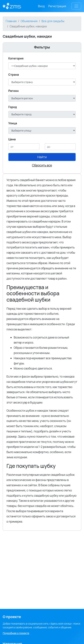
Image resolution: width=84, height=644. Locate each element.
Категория (16, 58)
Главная (11, 21)
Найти (42, 157)
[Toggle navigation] (76, 6)
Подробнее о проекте (16, 633)
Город (13, 107)
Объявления (29, 21)
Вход (41, 6)
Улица (13, 123)
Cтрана (14, 75)
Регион (13, 91)
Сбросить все (42, 165)
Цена (12, 139)
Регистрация (57, 6)
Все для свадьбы (53, 21)
